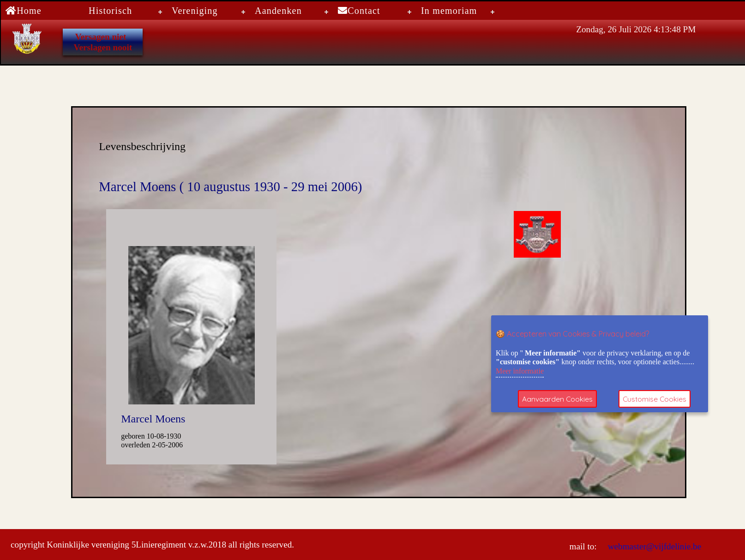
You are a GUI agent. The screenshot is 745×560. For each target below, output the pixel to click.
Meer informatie (520, 371)
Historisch (110, 11)
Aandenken (278, 11)
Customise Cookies (656, 399)
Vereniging (195, 11)
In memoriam (449, 11)
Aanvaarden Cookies (558, 399)
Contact (359, 11)
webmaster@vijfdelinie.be (653, 546)
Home (24, 11)
